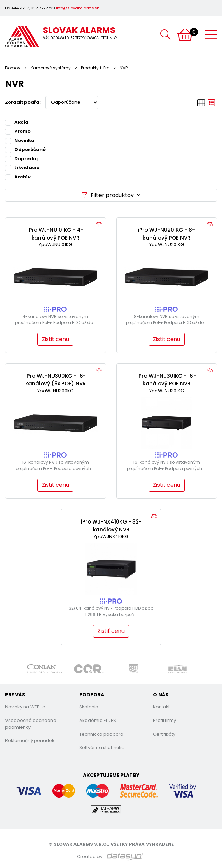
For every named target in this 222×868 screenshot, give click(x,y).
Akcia (17, 122)
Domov (13, 68)
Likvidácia (22, 167)
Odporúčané (25, 149)
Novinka (20, 140)
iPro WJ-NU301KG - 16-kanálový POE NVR (167, 380)
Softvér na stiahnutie (102, 748)
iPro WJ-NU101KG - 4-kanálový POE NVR (55, 234)
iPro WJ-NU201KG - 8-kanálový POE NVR (166, 234)
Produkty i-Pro (95, 68)
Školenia (89, 707)
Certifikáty (164, 734)
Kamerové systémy (51, 68)
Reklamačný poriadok (30, 741)
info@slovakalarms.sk (78, 8)
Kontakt (161, 707)
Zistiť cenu (55, 339)
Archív (18, 177)
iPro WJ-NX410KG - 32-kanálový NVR (111, 526)
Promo (18, 131)
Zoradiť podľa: (23, 102)
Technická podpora (101, 734)
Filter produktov (111, 195)
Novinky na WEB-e (25, 707)
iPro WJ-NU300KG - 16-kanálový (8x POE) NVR (56, 380)
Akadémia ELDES (98, 720)
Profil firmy (165, 720)
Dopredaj (21, 158)
